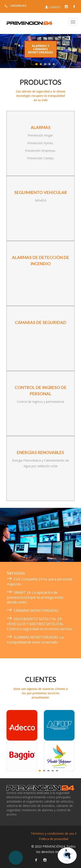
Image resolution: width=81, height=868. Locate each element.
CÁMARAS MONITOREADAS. (36, 611)
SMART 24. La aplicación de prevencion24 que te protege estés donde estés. (35, 597)
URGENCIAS (15, 6)
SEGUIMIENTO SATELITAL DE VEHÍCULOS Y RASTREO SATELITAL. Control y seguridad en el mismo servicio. (40, 624)
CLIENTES (53, 7)
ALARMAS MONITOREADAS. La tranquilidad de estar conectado (35, 640)
